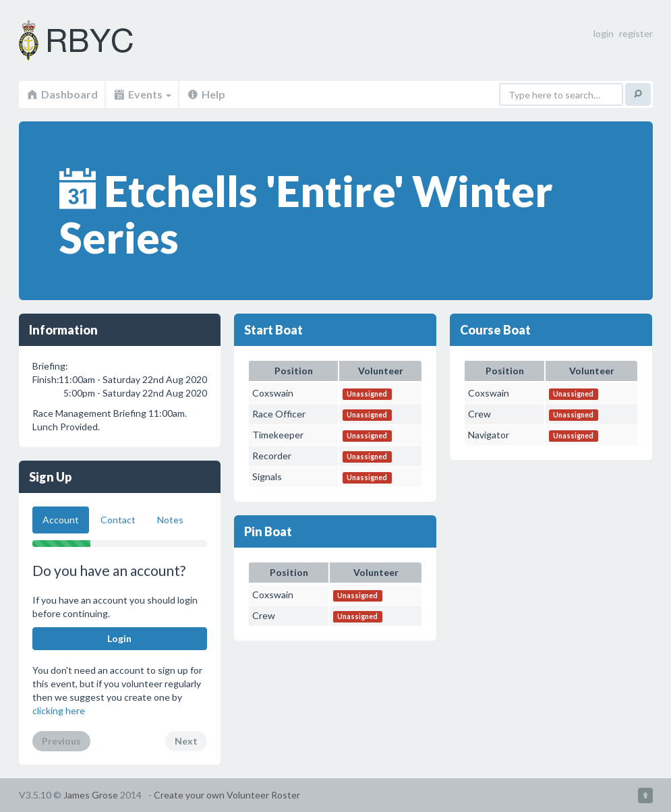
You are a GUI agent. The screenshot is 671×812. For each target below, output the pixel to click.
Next (186, 741)
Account (61, 520)
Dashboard (62, 94)
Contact (118, 520)
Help (206, 94)
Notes (170, 520)
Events (142, 94)
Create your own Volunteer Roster (227, 795)
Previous (61, 741)
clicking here (59, 710)
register (636, 33)
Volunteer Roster (93, 40)
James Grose (91, 795)
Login (119, 638)
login (604, 33)
